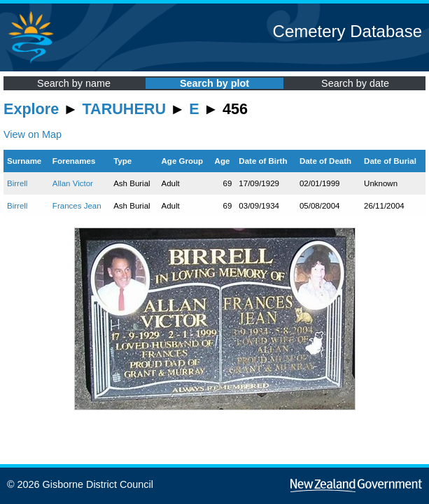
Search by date (355, 83)
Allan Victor (73, 183)
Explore (31, 109)
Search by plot (215, 83)
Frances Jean (77, 206)
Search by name (74, 83)
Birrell (17, 183)
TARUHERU (124, 109)
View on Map (33, 134)
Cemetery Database (347, 31)
